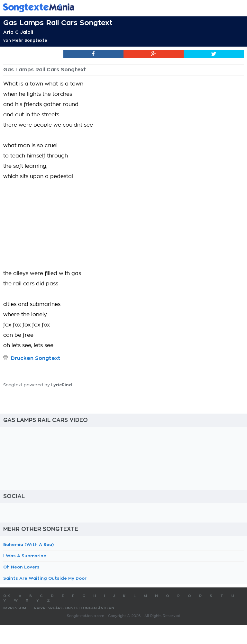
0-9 (7, 596)
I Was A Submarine (25, 556)
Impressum (15, 608)
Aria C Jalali (18, 32)
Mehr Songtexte (30, 40)
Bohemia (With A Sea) (28, 545)
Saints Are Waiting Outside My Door (45, 578)
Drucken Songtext (36, 358)
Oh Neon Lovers (21, 567)
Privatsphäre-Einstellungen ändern (74, 608)
